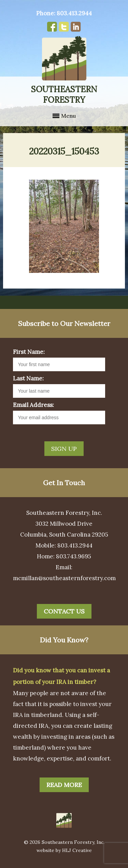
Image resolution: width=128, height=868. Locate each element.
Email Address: (33, 405)
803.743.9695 (74, 556)
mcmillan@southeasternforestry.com (64, 578)
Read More (64, 785)
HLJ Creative (77, 850)
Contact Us (64, 611)
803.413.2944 (74, 13)
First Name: (29, 352)
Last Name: (28, 378)
